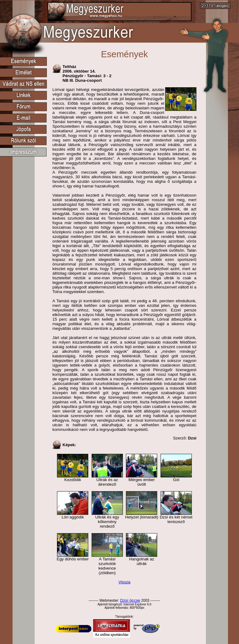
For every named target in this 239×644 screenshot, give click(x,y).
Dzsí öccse (130, 600)
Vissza (124, 582)
